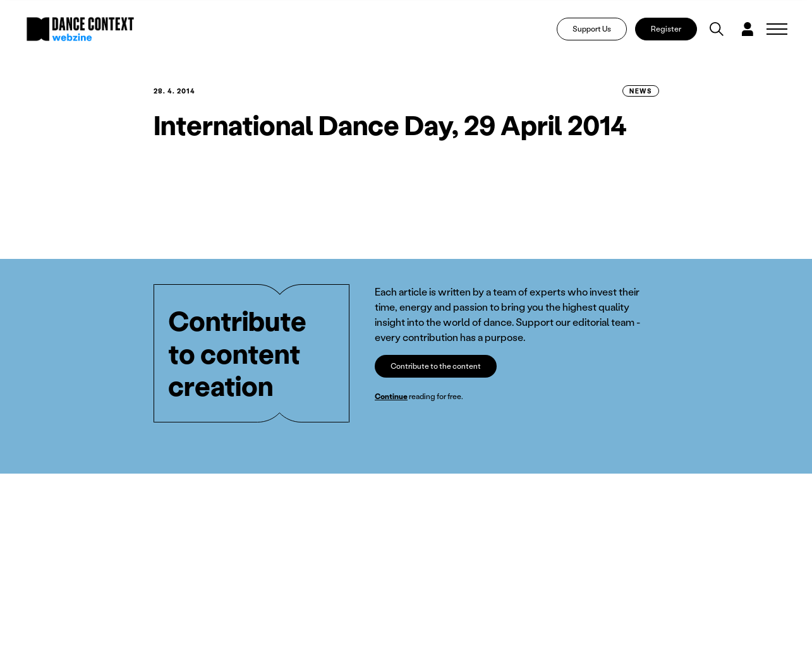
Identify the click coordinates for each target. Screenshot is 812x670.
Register (666, 29)
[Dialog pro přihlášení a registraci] (748, 29)
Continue (391, 396)
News (640, 91)
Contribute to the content (436, 366)
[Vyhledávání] (717, 29)
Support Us (592, 29)
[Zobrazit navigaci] (777, 29)
